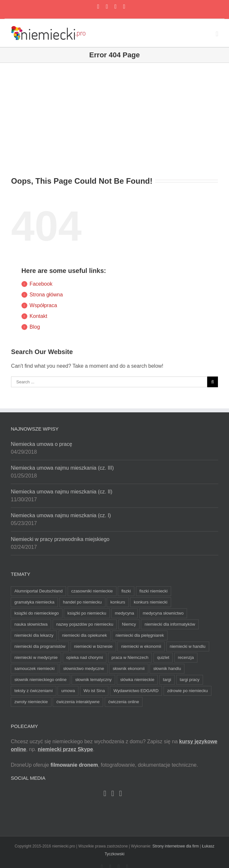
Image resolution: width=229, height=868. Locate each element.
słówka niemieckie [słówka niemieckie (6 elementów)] (137, 680)
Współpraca (43, 305)
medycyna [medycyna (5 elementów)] (124, 613)
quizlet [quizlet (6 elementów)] (163, 657)
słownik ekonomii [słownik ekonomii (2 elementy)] (128, 669)
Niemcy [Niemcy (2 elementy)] (129, 624)
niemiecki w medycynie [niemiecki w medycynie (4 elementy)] (36, 657)
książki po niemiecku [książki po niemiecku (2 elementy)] (87, 613)
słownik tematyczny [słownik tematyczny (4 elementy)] (93, 680)
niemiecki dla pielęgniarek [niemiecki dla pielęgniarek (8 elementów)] (140, 635)
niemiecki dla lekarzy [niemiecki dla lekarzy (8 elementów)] (34, 635)
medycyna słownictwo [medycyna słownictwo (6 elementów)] (163, 613)
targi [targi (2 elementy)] (167, 680)
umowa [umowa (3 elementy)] (68, 691)
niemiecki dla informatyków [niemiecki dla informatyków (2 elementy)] (170, 624)
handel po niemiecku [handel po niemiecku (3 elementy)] (82, 602)
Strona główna (46, 295)
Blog (35, 327)
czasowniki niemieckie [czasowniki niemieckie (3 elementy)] (92, 591)
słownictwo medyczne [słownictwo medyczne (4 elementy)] (84, 669)
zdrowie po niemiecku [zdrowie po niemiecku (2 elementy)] (188, 691)
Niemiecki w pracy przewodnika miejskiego (60, 539)
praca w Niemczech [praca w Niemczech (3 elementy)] (130, 657)
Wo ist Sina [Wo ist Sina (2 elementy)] (94, 691)
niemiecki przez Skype (65, 749)
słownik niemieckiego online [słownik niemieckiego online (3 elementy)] (40, 680)
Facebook (41, 284)
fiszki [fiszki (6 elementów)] (126, 591)
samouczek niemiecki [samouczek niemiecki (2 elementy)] (34, 669)
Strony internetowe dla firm (176, 846)
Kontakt (38, 316)
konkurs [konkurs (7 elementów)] (118, 602)
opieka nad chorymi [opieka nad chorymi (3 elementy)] (85, 657)
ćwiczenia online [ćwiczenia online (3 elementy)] (124, 702)
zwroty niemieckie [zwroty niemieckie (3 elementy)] (31, 702)
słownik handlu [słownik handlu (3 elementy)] (167, 669)
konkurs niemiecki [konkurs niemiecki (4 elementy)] (150, 602)
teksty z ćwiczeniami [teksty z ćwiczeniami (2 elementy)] (34, 691)
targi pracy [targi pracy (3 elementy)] (190, 680)
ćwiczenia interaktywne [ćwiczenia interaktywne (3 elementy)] (78, 702)
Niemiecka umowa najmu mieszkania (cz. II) (61, 492)
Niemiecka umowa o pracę (41, 444)
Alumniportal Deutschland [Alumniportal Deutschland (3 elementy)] (38, 591)
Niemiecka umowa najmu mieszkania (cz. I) (61, 515)
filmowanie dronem (74, 765)
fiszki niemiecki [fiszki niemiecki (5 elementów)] (154, 591)
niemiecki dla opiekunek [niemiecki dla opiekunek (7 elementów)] (85, 635)
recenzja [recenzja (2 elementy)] (186, 657)
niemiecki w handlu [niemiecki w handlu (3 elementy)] (188, 646)
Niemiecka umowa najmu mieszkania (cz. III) (62, 468)
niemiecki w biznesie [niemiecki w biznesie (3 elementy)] (94, 646)
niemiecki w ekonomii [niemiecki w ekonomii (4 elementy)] (141, 646)
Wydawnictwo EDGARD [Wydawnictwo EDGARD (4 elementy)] (136, 691)
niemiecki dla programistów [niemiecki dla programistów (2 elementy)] (40, 646)
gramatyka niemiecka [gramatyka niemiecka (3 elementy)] (34, 602)
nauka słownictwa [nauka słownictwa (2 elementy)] (31, 624)
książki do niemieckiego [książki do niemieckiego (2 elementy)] (37, 613)
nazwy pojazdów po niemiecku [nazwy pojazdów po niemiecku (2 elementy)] (85, 624)
